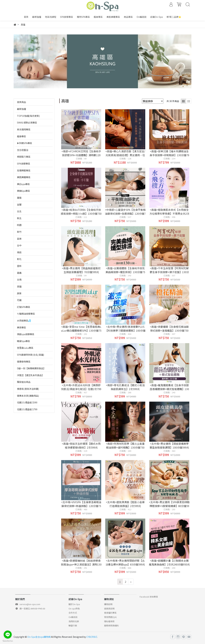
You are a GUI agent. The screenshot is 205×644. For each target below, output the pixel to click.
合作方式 (73, 613)
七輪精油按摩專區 (26, 314)
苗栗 (19, 239)
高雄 (19, 286)
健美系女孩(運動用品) (28, 396)
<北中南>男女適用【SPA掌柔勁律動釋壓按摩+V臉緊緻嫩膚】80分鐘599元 (169, 506)
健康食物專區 (24, 361)
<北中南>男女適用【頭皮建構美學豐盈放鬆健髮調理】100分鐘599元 (169, 446)
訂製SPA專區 (24, 307)
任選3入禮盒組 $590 (27, 402)
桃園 (19, 225)
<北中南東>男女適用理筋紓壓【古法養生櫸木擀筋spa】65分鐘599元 (125, 562)
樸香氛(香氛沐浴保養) (28, 389)
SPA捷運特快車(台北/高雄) (31, 355)
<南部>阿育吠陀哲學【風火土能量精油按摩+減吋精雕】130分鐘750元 (125, 447)
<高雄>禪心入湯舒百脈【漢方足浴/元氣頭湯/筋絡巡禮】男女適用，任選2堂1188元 (125, 155)
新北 (19, 218)
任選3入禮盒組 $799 (27, 409)
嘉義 (19, 273)
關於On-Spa (74, 604)
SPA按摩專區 (24, 163)
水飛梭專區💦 (24, 320)
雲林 (19, 266)
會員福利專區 (110, 613)
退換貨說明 (109, 609)
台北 (19, 211)
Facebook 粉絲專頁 (149, 597)
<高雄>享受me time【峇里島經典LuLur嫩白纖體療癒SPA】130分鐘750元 (81, 330)
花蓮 (19, 300)
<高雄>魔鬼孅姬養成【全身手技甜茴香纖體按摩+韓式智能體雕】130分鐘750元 (169, 389)
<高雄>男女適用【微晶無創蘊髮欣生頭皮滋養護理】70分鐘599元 (81, 270)
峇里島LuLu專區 (25, 348)
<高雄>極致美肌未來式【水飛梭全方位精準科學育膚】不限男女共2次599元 (169, 214)
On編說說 (73, 617)
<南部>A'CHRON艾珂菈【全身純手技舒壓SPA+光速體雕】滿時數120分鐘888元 (81, 155)
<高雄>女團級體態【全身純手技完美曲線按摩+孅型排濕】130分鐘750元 (125, 272)
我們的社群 (74, 621)
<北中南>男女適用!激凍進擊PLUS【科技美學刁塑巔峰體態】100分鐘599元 (125, 330)
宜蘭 (19, 204)
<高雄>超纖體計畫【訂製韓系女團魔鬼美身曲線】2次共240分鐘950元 (169, 562)
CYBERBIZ (92, 637)
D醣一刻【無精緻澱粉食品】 (31, 368)
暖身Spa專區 (23, 341)
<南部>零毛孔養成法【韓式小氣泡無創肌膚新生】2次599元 (125, 387)
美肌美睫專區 (24, 177)
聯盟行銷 (73, 625)
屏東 (19, 293)
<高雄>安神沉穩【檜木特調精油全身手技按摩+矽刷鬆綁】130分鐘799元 (169, 155)
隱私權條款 (109, 621)
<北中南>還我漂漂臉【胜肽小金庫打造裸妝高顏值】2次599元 (125, 504)
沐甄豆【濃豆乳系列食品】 (30, 375)
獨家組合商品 (24, 382)
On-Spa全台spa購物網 (39, 637)
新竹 (19, 232)
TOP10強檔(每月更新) (28, 116)
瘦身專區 (21, 136)
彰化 (19, 259)
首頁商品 (21, 102)
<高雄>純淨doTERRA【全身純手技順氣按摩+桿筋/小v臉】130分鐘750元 (81, 214)
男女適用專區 (24, 129)
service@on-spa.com (30, 604)
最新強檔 (21, 109)
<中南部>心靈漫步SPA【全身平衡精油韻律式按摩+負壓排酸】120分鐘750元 (125, 214)
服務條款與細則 (111, 625)
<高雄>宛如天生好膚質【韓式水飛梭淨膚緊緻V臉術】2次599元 (81, 446)
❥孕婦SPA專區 (25, 143)
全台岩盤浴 (23, 150)
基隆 (19, 198)
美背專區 (21, 327)
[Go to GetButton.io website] (8, 641)
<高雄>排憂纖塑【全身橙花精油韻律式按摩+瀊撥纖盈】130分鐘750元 (169, 330)
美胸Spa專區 (23, 191)
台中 (19, 245)
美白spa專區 (23, 184)
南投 (19, 252)
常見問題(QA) (110, 617)
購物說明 (108, 604)
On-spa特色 (74, 609)
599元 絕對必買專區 (27, 122)
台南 (19, 279)
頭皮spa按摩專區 (26, 334)
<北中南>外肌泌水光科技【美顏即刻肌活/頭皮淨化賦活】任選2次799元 (81, 389)
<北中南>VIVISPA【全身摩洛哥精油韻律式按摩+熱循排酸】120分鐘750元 (81, 506)
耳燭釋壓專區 (24, 170)
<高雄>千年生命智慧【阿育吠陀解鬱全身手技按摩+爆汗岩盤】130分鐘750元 (169, 272)
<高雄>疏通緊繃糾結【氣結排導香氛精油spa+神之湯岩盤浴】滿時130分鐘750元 (81, 564)
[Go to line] (8, 635)
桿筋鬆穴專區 (24, 157)
